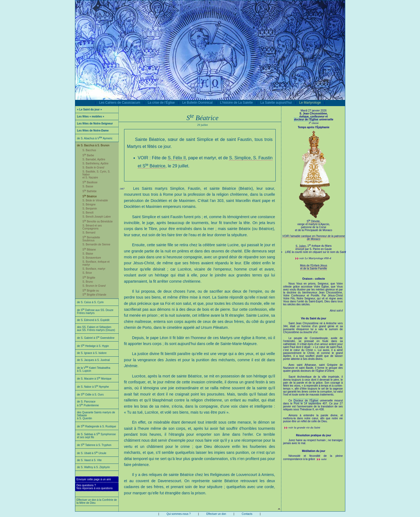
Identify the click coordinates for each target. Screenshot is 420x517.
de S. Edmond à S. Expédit (93, 320)
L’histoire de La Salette (236, 103)
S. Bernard (89, 233)
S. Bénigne (89, 205)
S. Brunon (94, 286)
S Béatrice (90, 196)
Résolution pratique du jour (314, 435)
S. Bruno (88, 282)
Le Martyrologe (310, 103)
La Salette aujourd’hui (276, 103)
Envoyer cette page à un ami (94, 479)
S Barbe (88, 155)
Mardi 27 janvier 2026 (313, 111)
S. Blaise (88, 254)
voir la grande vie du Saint (304, 427)
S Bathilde (90, 191)
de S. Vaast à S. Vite (89, 460)
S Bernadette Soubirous (91, 239)
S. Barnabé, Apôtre (94, 159)
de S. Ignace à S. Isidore (92, 353)
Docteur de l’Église (306, 401)
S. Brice (87, 273)
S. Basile (93, 168)
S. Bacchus (89, 150)
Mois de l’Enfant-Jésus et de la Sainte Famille (314, 267)
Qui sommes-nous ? (178, 514)
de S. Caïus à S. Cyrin (91, 302)
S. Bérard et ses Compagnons (92, 227)
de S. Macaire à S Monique (94, 379)
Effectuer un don (216, 514)
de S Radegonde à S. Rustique (97, 426)
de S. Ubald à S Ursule (92, 453)
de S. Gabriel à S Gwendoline (96, 338)
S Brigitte (89, 278)
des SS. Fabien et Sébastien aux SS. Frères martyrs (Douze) (96, 329)
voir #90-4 (315, 258)
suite (324, 459)
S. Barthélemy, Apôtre (96, 163)
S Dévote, (314, 227)
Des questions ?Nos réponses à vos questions (95, 487)
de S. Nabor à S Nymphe (93, 387)
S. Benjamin (90, 209)
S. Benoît (88, 213)
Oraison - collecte (314, 279)
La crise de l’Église (161, 103)
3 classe (314, 123)
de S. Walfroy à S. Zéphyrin (94, 467)
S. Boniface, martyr (94, 269)
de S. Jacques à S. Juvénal (93, 360)
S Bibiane (89, 250)
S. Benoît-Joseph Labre (97, 217)
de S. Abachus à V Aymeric (95, 138)
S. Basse (88, 186)
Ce (291, 401)
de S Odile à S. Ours (91, 395)
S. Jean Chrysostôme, (314, 115)
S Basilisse (90, 182)
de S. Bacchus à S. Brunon (93, 145)
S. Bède (95, 200)
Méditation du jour (314, 451)
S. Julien (301, 246)
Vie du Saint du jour (314, 318)
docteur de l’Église (306, 119)
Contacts (247, 514)
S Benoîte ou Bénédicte (98, 222)
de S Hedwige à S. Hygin (93, 346)
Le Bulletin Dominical (197, 103)
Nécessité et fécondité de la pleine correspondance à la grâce (313, 457)
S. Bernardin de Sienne (96, 244)
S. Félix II (177, 158)
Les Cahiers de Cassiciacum (120, 103)
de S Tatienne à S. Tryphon (94, 445)
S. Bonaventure (92, 258)
